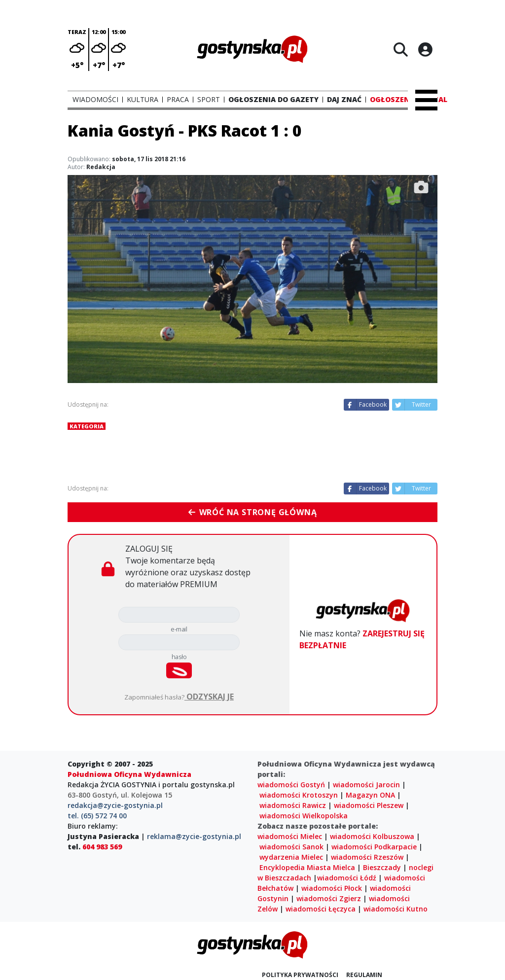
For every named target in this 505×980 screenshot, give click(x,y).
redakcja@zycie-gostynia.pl (115, 805)
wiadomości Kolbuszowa (372, 836)
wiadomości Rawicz (293, 805)
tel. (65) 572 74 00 (97, 816)
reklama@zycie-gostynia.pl (194, 836)
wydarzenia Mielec (291, 857)
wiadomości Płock (332, 888)
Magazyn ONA (370, 795)
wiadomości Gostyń (291, 785)
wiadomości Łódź (347, 878)
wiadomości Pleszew (369, 805)
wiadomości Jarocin (366, 785)
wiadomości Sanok (291, 847)
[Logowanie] (425, 49)
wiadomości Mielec (290, 836)
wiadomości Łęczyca (321, 909)
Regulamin (364, 975)
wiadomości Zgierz (329, 898)
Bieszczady (382, 867)
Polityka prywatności (300, 975)
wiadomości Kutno (396, 909)
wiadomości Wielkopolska (304, 816)
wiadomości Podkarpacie (374, 847)
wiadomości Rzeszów (367, 857)
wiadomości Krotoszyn (299, 795)
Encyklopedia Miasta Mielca (307, 867)
